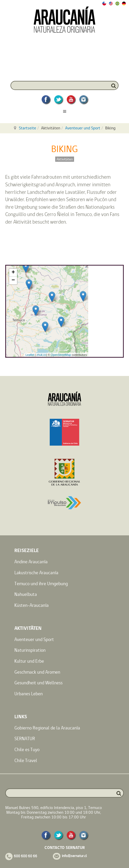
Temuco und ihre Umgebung (41, 583)
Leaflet (30, 355)
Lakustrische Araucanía (36, 573)
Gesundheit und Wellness (38, 683)
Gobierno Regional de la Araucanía (47, 728)
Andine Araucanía (31, 562)
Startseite (27, 128)
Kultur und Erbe (29, 661)
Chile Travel (26, 760)
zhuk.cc (41, 355)
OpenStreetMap (61, 355)
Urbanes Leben (29, 694)
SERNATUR (25, 738)
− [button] (13, 280)
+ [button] (13, 273)
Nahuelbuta (26, 594)
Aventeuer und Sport (83, 128)
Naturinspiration (30, 650)
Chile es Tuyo (27, 749)
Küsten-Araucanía (32, 605)
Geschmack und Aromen (37, 672)
